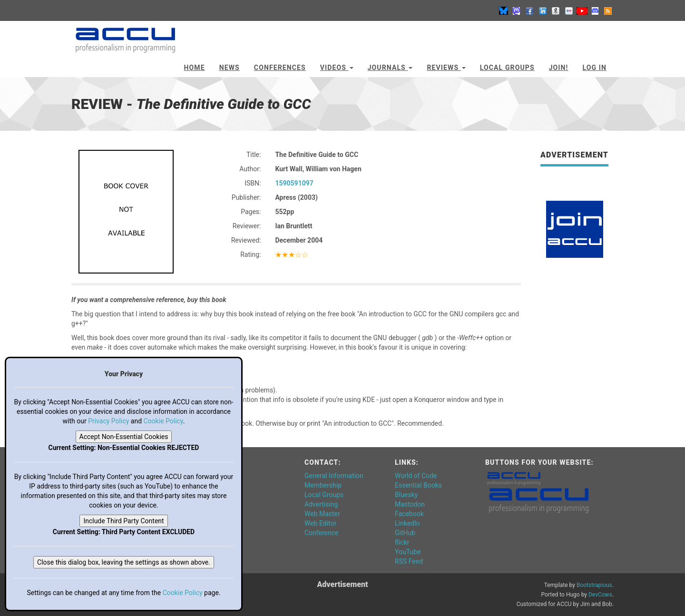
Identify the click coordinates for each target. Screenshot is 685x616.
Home (195, 68)
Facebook (409, 514)
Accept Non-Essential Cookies (124, 437)
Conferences (280, 68)
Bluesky (406, 495)
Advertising (321, 504)
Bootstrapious (594, 585)
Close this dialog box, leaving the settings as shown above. (124, 562)
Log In (594, 68)
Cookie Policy (163, 421)
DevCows (600, 595)
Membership (323, 485)
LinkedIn (407, 523)
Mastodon (410, 504)
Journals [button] (390, 68)
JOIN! (559, 68)
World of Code (416, 476)
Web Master (322, 514)
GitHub (405, 533)
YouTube (408, 552)
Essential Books (418, 485)
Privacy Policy (108, 421)
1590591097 (294, 183)
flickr (402, 542)
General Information (334, 476)
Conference (321, 533)
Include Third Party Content (123, 521)
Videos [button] (337, 68)
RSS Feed (409, 561)
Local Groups (507, 68)
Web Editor (320, 523)
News (230, 68)
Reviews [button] (446, 68)
